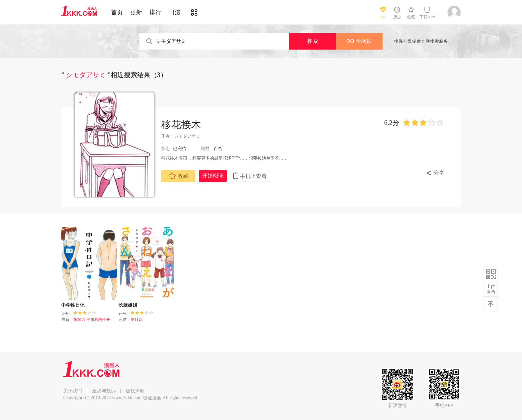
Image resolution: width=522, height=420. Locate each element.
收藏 (178, 176)
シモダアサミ (187, 136)
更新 (136, 12)
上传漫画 (491, 289)
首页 (117, 12)
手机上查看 (253, 176)
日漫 (175, 12)
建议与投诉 (104, 391)
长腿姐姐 (128, 305)
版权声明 (135, 391)
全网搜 (359, 41)
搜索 (313, 41)
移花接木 (181, 125)
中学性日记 (73, 305)
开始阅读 (213, 176)
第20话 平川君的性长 (92, 320)
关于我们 (73, 391)
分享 (439, 173)
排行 (155, 12)
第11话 (136, 320)
